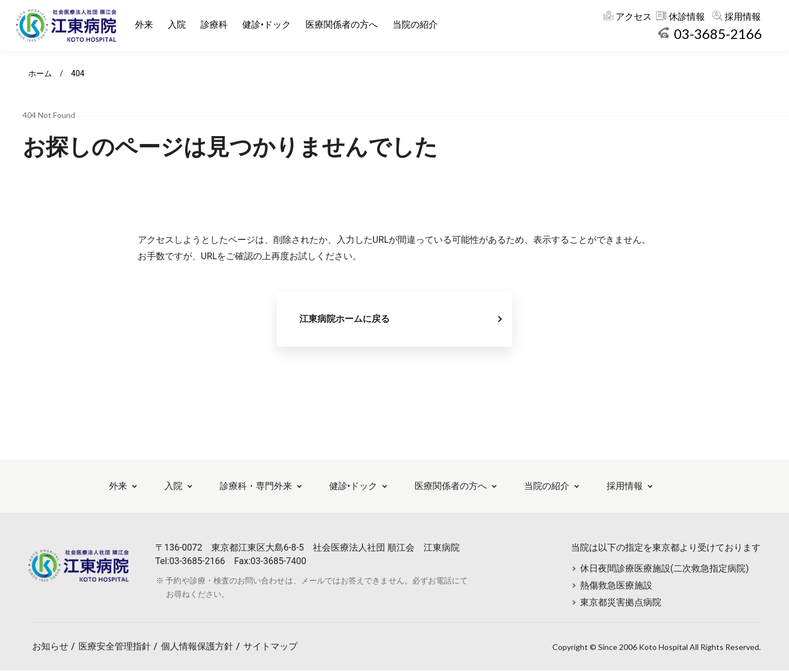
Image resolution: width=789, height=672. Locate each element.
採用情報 (743, 17)
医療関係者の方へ (342, 25)
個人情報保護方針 (197, 648)
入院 (178, 25)
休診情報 (687, 17)
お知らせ (50, 648)
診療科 (215, 25)
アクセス (634, 17)
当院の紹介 (416, 25)
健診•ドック (267, 25)
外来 (145, 25)
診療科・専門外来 (256, 488)
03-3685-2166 (718, 34)
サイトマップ (271, 648)
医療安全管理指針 (115, 648)
